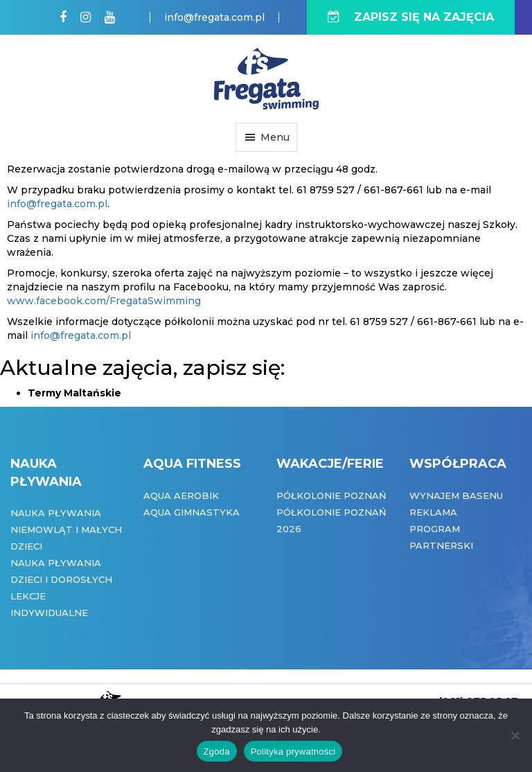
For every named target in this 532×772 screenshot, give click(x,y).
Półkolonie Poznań (331, 495)
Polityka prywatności (293, 752)
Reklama (433, 512)
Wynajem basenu (456, 495)
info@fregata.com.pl (214, 17)
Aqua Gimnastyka (192, 512)
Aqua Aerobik (181, 495)
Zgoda (217, 752)
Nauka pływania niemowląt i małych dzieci (66, 529)
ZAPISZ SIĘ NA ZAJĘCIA (411, 17)
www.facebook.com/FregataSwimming (104, 301)
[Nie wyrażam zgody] (515, 735)
